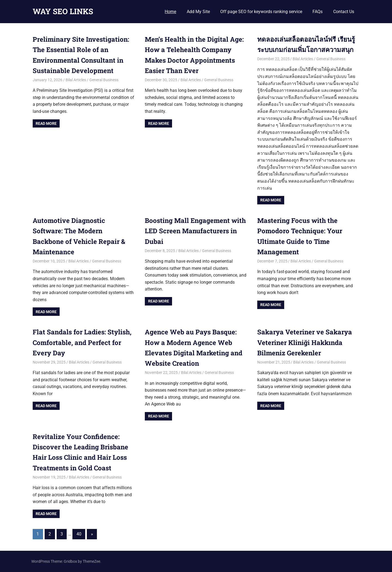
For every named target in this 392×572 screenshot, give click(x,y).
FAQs (318, 12)
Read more (46, 123)
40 (79, 534)
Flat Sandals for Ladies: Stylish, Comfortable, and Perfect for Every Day (82, 342)
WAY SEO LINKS (63, 11)
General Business (104, 80)
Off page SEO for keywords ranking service (261, 12)
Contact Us (344, 12)
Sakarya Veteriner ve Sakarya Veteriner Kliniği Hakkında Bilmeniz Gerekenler (305, 342)
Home (170, 12)
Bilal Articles (76, 80)
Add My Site (198, 12)
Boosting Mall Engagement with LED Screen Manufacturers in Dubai (195, 231)
